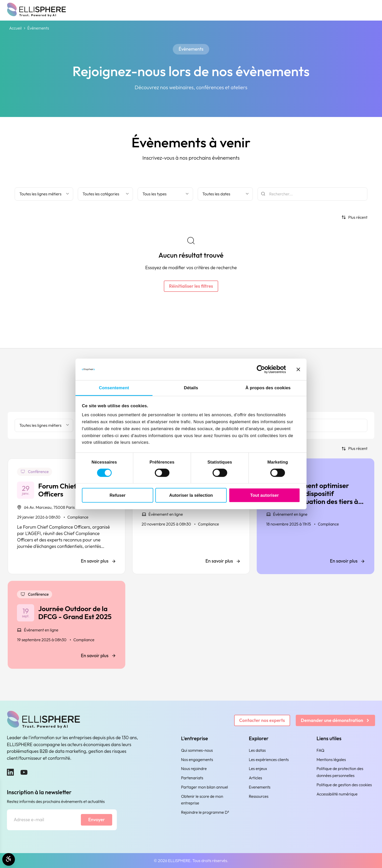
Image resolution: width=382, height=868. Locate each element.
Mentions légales (331, 759)
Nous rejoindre (194, 768)
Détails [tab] (191, 388)
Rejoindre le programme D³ (205, 812)
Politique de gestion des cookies (344, 785)
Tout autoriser (264, 495)
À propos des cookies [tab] (268, 388)
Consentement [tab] (114, 388)
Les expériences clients (269, 759)
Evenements (260, 787)
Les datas (257, 750)
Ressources (259, 796)
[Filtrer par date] (225, 194)
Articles (255, 778)
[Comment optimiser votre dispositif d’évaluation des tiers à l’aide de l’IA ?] (316, 516)
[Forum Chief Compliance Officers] (66, 516)
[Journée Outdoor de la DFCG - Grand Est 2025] (66, 625)
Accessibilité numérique (337, 794)
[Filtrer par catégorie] (106, 194)
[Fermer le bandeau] (298, 369)
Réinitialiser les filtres (191, 286)
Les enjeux (258, 768)
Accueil (16, 28)
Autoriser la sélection (191, 495)
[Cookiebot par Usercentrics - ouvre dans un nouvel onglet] (264, 369)
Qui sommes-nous (197, 750)
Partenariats (192, 778)
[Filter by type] (165, 194)
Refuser (118, 495)
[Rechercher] (313, 194)
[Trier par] (355, 217)
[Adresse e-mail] (44, 820)
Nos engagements (197, 759)
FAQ (321, 750)
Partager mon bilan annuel (204, 787)
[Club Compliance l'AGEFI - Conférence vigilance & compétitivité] (191, 516)
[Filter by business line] (44, 194)
